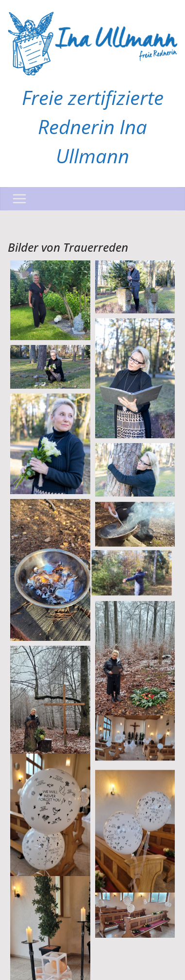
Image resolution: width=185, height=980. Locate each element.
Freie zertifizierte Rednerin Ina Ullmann (93, 127)
